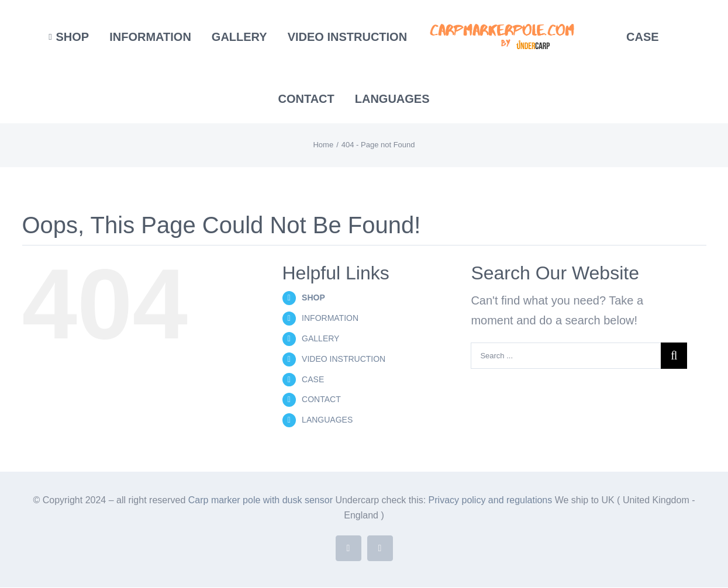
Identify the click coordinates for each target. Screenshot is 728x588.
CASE (313, 379)
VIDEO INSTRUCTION (344, 359)
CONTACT (321, 399)
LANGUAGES (327, 420)
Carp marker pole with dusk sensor (262, 500)
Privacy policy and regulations (492, 500)
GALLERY (320, 338)
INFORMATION (330, 318)
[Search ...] (566, 356)
